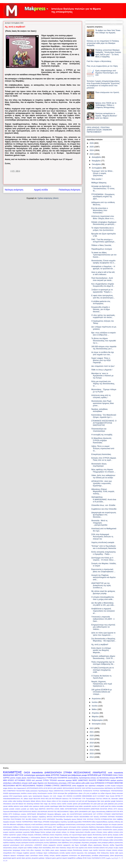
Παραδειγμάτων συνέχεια (102, 249)
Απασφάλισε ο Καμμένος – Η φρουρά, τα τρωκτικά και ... (103, 268)
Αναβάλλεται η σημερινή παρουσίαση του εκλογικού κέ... (103, 611)
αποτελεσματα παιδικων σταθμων (14, 827)
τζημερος (46, 796)
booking (19, 801)
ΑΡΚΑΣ (110, 809)
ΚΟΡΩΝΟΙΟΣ (100, 783)
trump (77, 806)
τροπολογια (34, 855)
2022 (92, 728)
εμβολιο (110, 832)
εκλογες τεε (65, 832)
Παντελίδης (59, 819)
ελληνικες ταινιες (102, 832)
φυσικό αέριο (21, 858)
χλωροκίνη (35, 858)
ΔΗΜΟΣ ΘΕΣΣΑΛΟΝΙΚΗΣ (66, 788)
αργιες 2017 (52, 827)
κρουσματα (40, 775)
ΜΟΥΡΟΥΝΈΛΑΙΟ (59, 817)
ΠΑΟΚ (121, 775)
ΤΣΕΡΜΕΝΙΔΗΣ (105, 791)
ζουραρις (116, 835)
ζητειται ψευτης (107, 835)
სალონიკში (115, 858)
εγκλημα (48, 832)
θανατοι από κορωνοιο (62, 837)
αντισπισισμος (81, 824)
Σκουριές (12, 822)
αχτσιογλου (85, 827)
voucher (94, 806)
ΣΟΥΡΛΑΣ (90, 819)
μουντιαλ (39, 780)
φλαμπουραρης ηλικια (107, 855)
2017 (92, 746)
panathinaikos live (87, 804)
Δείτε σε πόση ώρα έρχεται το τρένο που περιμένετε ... (103, 634)
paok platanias (109, 804)
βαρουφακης (101, 827)
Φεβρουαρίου (98, 720)
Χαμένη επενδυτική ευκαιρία (103, 542)
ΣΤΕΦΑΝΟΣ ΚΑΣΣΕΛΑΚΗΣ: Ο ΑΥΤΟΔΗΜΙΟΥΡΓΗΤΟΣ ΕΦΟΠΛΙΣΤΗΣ (104, 423)
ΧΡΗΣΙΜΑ (46, 822)
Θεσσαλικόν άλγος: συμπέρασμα (99, 465)
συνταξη (62, 853)
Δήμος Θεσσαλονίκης (99, 812)
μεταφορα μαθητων (108, 843)
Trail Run (99, 799)
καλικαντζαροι (27, 840)
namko (64, 804)
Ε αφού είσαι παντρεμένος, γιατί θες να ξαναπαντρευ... (103, 297)
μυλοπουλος (29, 845)
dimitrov (11, 788)
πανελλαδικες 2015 (49, 848)
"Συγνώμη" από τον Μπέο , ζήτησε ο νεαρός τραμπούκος (102, 173)
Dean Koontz (110, 796)
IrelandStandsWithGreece (12, 799)
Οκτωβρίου (97, 164)
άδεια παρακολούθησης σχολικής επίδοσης (106, 822)
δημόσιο (41, 783)
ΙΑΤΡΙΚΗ (89, 788)
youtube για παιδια (27, 809)
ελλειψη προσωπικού (77, 832)
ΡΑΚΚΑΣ (80, 819)
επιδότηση (46, 835)
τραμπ (27, 855)
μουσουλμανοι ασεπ (17, 845)
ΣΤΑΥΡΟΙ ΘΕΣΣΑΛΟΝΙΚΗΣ (73, 791)
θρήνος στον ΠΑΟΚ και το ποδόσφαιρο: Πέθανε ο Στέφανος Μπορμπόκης (106, 105)
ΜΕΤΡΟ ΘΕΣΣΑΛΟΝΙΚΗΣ (26, 786)
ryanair (5, 806)
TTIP (84, 799)
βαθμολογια (76, 775)
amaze (5, 801)
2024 (92, 150)
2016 (92, 750)
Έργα (36, 809)
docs (15, 788)
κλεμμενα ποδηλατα (72, 840)
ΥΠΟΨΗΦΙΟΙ (107, 775)
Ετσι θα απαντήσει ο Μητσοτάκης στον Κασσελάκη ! (100, 210)
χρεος (54, 858)
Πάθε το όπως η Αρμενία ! (102, 370)
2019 (92, 739)
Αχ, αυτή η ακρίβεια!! (100, 644)
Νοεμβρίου (96, 161)
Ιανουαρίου (97, 724)
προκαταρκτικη (84, 778)
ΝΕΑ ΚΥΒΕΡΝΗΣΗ (9, 791)
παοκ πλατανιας (61, 848)
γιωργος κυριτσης (9, 832)
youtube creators (15, 809)
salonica (16, 806)
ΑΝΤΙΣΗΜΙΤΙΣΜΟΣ (71, 809)
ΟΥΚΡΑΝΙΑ (103, 817)
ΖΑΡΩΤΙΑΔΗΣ (32, 814)
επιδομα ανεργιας (28, 835)
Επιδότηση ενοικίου (20, 814)
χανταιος (28, 858)
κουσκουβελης (73, 778)
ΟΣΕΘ (29, 780)
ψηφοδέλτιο (72, 858)
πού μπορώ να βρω (112, 848)
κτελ (33, 780)
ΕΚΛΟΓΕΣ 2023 (80, 788)
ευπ (70, 835)
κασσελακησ (57, 840)
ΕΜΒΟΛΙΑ (109, 812)
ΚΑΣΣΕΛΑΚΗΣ (88, 814)
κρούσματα (25, 843)
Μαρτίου (95, 717)
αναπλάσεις (39, 824)
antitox (10, 801)
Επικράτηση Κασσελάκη (101, 454)
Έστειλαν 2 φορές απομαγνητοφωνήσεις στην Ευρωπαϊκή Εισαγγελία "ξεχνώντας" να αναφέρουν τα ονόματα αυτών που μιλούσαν (104, 84)
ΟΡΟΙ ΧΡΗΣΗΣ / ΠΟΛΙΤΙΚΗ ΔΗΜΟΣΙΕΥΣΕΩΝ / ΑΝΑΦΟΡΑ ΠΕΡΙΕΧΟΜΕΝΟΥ (99, 130)
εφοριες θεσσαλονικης (95, 835)
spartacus (36, 806)
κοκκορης (106, 840)
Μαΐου (95, 709)
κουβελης (12, 843)
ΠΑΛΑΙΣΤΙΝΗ (21, 791)
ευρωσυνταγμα (77, 835)
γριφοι (35, 783)
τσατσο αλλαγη (44, 855)
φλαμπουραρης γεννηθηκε (90, 855)
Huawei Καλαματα (117, 786)
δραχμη (37, 832)
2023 (92, 154)
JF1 (22, 799)
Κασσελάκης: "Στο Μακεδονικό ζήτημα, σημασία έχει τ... (104, 416)
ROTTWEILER (57, 799)
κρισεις (25, 796)
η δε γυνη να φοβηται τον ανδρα (94, 793)
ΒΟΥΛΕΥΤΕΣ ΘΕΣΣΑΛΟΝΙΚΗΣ (58, 812)
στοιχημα (19, 853)
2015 (92, 754)
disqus (49, 801)
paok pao (100, 804)
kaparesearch (22, 788)
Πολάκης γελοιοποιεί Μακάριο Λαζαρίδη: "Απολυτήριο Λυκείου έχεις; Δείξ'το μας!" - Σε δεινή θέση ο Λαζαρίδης (108, 53)
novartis (70, 804)
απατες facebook (97, 824)
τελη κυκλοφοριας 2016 (92, 853)
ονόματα (21, 848)
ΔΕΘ (55, 788)
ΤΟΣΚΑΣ (19, 822)
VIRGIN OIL (107, 799)
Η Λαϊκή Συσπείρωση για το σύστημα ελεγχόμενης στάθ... (103, 670)
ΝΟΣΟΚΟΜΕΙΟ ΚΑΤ (86, 817)
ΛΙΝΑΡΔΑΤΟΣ (99, 772)
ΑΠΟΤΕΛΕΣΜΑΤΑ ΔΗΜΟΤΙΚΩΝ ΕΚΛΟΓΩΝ (93, 809)
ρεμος (52, 850)
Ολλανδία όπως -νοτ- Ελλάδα (103, 505)
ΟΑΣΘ (27, 772)
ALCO (95, 796)
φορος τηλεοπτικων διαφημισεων (34, 778)
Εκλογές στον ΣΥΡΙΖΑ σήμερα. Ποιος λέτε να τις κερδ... (104, 459)
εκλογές (58, 832)
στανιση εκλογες (117, 850)
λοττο (71, 843)
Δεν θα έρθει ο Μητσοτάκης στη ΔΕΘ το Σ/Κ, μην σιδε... (103, 604)
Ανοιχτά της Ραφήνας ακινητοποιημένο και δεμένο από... (103, 577)
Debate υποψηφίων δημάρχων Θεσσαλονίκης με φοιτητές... (104, 223)
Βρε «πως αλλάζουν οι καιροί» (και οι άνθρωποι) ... (104, 334)
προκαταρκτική (38, 796)
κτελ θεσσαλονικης (51, 783)
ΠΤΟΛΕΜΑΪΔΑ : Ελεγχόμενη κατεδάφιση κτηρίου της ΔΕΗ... (103, 197)
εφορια (84, 835)
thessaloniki (70, 806)
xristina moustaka (117, 806)
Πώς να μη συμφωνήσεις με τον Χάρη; (102, 66)
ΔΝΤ (90, 812)
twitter (81, 806)
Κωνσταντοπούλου (98, 788)
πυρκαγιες (38, 850)
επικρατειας (58, 835)
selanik (26, 806)
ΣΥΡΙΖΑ (46, 780)
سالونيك (108, 858)
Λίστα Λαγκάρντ (33, 817)
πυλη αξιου (30, 850)
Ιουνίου (95, 706)
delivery (38, 801)
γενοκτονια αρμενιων (75, 830)
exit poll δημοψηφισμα (89, 801)
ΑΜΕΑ (62, 809)
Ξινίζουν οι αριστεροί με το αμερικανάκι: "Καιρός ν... (102, 291)
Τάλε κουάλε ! (97, 179)
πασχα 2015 (71, 848)
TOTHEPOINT (77, 799)
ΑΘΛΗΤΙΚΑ (50, 809)
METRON (119, 778)
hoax (73, 783)
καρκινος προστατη (46, 840)
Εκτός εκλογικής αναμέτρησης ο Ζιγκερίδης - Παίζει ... (104, 553)
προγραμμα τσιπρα (19, 850)
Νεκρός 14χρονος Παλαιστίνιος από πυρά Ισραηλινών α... (102, 684)
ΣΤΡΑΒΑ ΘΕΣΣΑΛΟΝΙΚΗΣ (77, 772)
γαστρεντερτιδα (62, 830)
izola (13, 804)
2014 (92, 757)
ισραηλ (95, 837)
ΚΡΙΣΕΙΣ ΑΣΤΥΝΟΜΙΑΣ (17, 780)
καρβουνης (36, 840)
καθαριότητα (18, 840)
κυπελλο (32, 843)
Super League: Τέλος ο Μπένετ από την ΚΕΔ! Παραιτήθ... (101, 360)
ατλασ (79, 827)
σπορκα (109, 850)
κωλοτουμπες (39, 843)
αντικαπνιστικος (71, 824)
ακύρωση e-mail (30, 824)
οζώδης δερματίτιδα (116, 845)
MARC (75, 780)
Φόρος (40, 822)
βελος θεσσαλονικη (46, 830)
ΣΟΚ (85, 819)
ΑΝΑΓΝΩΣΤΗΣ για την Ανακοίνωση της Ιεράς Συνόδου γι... (101, 585)
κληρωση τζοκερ (111, 793)
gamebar (108, 801)
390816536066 (87, 796)
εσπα (74, 786)
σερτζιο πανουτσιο (99, 850)
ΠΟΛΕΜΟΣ (119, 817)
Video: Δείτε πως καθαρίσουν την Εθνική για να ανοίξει (103, 477)
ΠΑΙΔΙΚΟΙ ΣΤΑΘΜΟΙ (44, 786)
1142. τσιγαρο (58, 796)
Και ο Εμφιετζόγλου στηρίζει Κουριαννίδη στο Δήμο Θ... (103, 285)
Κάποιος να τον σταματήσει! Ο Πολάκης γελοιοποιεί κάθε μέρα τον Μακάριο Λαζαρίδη (103, 43)
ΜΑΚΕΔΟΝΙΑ (9, 775)
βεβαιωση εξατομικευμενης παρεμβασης (25, 830)
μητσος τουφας (16, 778)
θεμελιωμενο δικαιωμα (78, 837)
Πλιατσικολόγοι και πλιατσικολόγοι (99, 430)
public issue (90, 783)
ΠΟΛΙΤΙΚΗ (7, 819)
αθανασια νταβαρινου (17, 824)
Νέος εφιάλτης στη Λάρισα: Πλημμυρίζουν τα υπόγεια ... (103, 471)
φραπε (14, 858)
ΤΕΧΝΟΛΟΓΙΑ (88, 791)
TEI (70, 799)
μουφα (84, 775)
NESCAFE (37, 799)
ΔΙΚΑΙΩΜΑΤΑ (83, 812)
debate (33, 801)
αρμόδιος (60, 827)
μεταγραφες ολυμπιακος (81, 843)
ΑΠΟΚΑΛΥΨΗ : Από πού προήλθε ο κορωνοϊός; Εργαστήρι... (101, 483)
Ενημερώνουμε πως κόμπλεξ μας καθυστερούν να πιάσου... (103, 627)
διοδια (32, 832)
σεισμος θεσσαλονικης (75, 850)
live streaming (28, 804)
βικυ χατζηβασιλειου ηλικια (74, 793)
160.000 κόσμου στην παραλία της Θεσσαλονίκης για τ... (104, 348)
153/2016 (69, 796)
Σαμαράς (6, 822)
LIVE (69, 783)
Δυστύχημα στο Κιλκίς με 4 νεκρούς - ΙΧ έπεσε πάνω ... (103, 559)
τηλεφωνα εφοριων (10, 855)
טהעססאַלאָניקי (96, 858)
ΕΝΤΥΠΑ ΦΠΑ (118, 812)
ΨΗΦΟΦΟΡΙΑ (87, 822)
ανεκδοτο (24, 793)
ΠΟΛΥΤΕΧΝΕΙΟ (16, 819)
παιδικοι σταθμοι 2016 (35, 848)
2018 (92, 743)
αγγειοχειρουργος (15, 793)
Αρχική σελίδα (41, 190)
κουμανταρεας (18, 796)
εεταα (54, 832)
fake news (101, 801)
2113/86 (107, 786)
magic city (47, 804)
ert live (59, 801)
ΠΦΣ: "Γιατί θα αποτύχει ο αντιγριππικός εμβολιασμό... (103, 241)
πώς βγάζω (46, 850)
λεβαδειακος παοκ (55, 843)
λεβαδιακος (65, 843)
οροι (25, 848)
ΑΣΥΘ (45, 788)
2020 (92, 736)
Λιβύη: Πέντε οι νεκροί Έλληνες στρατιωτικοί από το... (103, 448)
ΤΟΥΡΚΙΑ (96, 791)
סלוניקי (103, 858)
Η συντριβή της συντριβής (102, 435)
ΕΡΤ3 (10, 814)
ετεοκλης (66, 835)
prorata (121, 804)
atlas (15, 801)
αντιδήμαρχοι (61, 824)
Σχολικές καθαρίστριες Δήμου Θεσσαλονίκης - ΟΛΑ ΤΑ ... (103, 657)
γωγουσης (26, 832)
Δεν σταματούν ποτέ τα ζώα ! (103, 366)
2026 (92, 143)
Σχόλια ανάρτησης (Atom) (48, 198)
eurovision (72, 801)
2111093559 (77, 796)
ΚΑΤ (95, 814)
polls (83, 783)
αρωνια (66, 827)
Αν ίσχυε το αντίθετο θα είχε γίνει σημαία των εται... (103, 353)
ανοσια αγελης (32, 793)
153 (64, 796)
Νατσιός (96, 817)
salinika (11, 806)
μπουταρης (63, 783)
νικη (73, 845)
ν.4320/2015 (38, 845)
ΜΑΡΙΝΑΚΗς (109, 788)
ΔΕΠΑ (77, 812)
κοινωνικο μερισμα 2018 (94, 840)
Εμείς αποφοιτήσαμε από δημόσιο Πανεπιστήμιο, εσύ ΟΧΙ (107, 73)
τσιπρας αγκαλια (55, 855)
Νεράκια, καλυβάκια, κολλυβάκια (100, 410)
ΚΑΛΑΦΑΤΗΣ (62, 778)
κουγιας (18, 843)
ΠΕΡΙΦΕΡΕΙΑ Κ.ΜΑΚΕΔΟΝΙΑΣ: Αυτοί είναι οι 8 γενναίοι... (104, 499)
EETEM (118, 796)
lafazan (21, 804)
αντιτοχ (88, 824)
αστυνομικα (72, 827)
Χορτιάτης (64, 822)
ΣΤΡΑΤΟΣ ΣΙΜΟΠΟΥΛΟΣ (62, 786)
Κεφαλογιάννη (14, 817)
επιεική (52, 835)
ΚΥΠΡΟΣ (100, 814)
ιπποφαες (89, 837)
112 (51, 796)
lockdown (37, 804)
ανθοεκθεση (17, 783)
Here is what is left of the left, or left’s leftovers (103, 273)
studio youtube (45, 806)
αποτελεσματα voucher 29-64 (47, 793)
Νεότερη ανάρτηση (14, 190)
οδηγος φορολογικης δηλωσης (98, 845)
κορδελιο (6, 843)
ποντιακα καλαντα (99, 848)
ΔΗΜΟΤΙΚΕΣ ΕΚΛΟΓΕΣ (87, 780)
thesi (64, 806)
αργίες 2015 (44, 827)
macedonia (37, 772)
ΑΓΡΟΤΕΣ (55, 775)
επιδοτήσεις (38, 835)
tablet (61, 806)
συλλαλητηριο (30, 775)
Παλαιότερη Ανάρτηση (69, 190)
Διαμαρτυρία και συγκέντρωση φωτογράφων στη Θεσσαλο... (104, 515)
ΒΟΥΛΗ (50, 788)
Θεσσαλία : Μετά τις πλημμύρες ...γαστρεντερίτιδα (99, 523)
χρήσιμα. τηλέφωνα (45, 858)
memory (54, 804)
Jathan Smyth (28, 799)
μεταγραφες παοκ (95, 843)
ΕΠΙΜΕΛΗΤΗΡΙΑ (103, 780)
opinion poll (77, 804)
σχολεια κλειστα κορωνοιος (75, 853)
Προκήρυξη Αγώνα (70, 819)
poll (100, 775)
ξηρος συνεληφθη (81, 845)
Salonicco (65, 799)
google (113, 801)
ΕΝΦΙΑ (5, 814)
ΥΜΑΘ (35, 822)
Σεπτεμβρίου (97, 168)
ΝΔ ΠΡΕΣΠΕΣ (118, 788)
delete (48, 775)
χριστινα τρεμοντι (62, 858)
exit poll (79, 801)
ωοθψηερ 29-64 (81, 858)
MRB (5, 780)
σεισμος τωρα (88, 850)
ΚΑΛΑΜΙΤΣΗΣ (13, 772)
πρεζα (121, 848)
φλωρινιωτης (119, 855)
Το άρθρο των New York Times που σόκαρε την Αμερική (108, 32)
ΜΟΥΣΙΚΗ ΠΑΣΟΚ (72, 817)
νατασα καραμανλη (49, 845)
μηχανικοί (6, 845)
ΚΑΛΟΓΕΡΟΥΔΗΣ (76, 814)
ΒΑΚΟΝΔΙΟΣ (15, 812)
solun (31, 806)
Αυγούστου (97, 699)
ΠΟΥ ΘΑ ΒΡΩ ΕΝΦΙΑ (29, 819)
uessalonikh (87, 806)
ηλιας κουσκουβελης (14, 837)
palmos (78, 783)
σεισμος (112, 778)
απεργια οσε (107, 824)
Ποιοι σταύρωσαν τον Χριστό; (107, 92)
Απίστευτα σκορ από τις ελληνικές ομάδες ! (101, 396)
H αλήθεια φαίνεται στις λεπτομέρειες (101, 302)
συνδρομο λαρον (42, 853)
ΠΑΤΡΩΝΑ (111, 817)
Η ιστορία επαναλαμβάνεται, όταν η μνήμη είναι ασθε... (103, 598)
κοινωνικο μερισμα (65, 780)
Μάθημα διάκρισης (99, 183)
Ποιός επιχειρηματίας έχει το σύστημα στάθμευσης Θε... (103, 663)
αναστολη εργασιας (50, 824)
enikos (54, 801)
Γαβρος (72, 812)
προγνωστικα (8, 850)
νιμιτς (30, 796)
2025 (92, 147)
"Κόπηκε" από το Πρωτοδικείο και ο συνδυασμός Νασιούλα (104, 547)
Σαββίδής (120, 819)
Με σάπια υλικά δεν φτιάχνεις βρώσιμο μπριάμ (103, 592)
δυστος (43, 832)
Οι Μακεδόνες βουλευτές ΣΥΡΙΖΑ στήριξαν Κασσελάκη (101, 440)
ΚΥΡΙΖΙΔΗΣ (110, 783)
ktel (17, 804)
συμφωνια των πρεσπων (86, 786)
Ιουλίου (95, 702)
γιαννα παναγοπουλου (105, 830)
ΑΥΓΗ (115, 809)
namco (59, 804)
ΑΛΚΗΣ (57, 809)
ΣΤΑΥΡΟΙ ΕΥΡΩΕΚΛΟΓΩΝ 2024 (105, 819)
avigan (5, 788)
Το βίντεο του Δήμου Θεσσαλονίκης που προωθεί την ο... (104, 341)
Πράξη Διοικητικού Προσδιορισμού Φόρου (39, 791)
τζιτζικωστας (105, 853)
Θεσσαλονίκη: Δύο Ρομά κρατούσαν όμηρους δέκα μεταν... (102, 403)
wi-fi (99, 806)
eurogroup (65, 801)
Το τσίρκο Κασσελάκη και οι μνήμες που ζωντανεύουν (102, 229)
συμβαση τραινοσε (29, 853)
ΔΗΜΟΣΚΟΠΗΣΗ (53, 772)
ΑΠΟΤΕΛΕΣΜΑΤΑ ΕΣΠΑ (35, 788)
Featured (64, 775)
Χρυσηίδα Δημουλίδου (75, 822)
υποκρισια (100, 786)
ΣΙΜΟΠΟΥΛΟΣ (59, 791)
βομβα (55, 830)
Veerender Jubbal (117, 799)
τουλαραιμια (21, 855)
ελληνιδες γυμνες (90, 832)
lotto (42, 804)
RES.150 (48, 799)
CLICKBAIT (101, 796)
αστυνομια (61, 793)
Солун (89, 858)
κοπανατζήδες (118, 840)
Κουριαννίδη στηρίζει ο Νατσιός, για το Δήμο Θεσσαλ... (101, 309)
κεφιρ (63, 840)
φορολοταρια (7, 858)
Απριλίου (96, 713)
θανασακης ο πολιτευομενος (31, 837)
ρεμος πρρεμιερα (61, 850)
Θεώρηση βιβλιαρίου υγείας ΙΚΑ (58, 814)
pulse (55, 778)
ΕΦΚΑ (115, 775)
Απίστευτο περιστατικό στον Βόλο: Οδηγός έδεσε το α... (103, 217)
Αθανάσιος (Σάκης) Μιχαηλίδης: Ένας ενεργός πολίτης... (103, 491)
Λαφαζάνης (42, 817)
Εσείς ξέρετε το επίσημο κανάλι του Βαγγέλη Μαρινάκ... (101, 650)
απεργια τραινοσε (117, 824)
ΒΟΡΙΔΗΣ (44, 812)
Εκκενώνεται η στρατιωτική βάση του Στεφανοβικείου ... (103, 570)
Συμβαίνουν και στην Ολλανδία (104, 509)
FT (122, 796)
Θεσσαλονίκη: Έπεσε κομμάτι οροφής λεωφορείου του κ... (103, 262)
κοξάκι (111, 840)
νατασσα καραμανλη (64, 845)
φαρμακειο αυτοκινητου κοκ (71, 855)
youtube (6, 809)
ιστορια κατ (102, 837)
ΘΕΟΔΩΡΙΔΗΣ (42, 814)
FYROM (50, 778)
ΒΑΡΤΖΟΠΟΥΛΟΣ (25, 812)
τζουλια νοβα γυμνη (116, 853)
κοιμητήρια (82, 840)
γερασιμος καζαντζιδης (90, 830)
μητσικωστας (119, 843)
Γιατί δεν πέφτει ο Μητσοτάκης (99, 61)
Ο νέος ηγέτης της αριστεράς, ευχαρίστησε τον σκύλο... (103, 316)
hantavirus (119, 801)
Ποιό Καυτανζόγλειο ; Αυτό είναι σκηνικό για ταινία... (102, 279)
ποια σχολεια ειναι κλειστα (84, 848)
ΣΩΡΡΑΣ (6, 778)
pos (69, 775)
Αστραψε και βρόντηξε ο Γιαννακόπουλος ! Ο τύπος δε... (103, 188)
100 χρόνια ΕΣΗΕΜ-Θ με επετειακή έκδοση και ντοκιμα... (102, 692)
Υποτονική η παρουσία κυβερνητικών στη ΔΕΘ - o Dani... (103, 619)
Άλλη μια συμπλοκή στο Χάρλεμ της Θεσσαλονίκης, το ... (103, 384)
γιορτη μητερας (118, 830)
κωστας (47, 843)
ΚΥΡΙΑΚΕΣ (107, 814)
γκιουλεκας (19, 832)
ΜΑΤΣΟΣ (50, 817)
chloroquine (26, 801)
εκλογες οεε (95, 778)
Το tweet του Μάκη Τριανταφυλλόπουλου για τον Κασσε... (104, 255)
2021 (92, 732)
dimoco (44, 801)
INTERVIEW (93, 775)
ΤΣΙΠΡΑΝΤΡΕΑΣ (27, 822)
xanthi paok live (106, 806)
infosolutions (7, 804)
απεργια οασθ (27, 783)
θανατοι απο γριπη (47, 837)
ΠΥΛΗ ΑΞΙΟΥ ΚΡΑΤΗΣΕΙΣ (46, 819)
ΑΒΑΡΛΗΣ (42, 809)
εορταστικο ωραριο (15, 835)
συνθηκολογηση (53, 853)
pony (116, 804)
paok (95, 804)
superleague (54, 806)
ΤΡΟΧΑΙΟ (53, 780)
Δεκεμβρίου (97, 157)
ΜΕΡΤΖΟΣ (19, 775)
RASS (43, 799)
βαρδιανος (92, 827)
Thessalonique (91, 799)
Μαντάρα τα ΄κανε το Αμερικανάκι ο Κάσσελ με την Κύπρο (102, 376)
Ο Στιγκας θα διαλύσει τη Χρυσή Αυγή (101, 677)
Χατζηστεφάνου (55, 822)
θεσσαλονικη (104, 778)
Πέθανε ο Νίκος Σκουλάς (101, 245)
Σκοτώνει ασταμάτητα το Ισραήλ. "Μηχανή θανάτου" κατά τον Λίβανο (106, 116)
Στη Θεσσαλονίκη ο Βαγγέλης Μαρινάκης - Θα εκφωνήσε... (104, 640)
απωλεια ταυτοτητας (32, 827)
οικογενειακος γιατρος (10, 848)
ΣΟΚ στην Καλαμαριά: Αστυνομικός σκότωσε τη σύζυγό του (102, 537)
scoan (21, 806)
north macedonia (115, 773)
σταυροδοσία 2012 (9, 853)
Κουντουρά (23, 817)
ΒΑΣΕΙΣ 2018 (36, 812)
